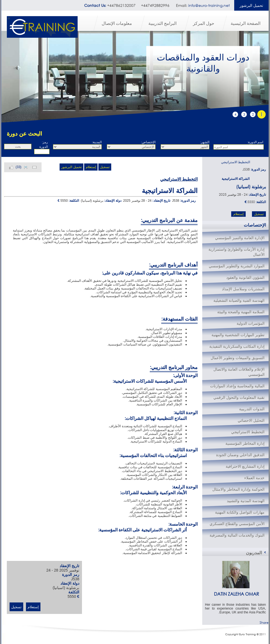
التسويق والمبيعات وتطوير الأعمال (238, 358)
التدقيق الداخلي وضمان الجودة (240, 455)
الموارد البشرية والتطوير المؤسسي (237, 266)
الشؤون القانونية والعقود (245, 277)
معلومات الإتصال (117, 23)
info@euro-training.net (209, 5)
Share (264, 623)
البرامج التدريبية (162, 23)
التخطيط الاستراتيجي (236, 162)
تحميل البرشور (251, 5)
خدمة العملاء (254, 478)
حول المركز (204, 23)
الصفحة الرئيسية (246, 23)
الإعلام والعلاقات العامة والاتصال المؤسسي (239, 372)
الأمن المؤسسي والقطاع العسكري (237, 524)
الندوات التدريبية (252, 409)
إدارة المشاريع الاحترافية (245, 466)
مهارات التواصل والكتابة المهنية (240, 512)
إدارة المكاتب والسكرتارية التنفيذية (237, 346)
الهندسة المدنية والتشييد (246, 501)
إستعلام (91, 167)
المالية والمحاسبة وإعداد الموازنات (237, 386)
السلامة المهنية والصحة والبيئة (241, 312)
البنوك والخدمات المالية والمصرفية (237, 535)
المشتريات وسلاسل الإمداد (243, 289)
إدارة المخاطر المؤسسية (245, 443)
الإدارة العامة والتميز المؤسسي (240, 238)
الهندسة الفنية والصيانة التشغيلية (239, 300)
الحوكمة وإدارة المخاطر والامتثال (238, 489)
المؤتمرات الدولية (251, 323)
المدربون (254, 553)
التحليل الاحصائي (251, 420)
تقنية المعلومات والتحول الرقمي (239, 397)
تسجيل (105, 167)
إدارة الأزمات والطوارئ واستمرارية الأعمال (237, 252)
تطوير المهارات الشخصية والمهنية (238, 335)
